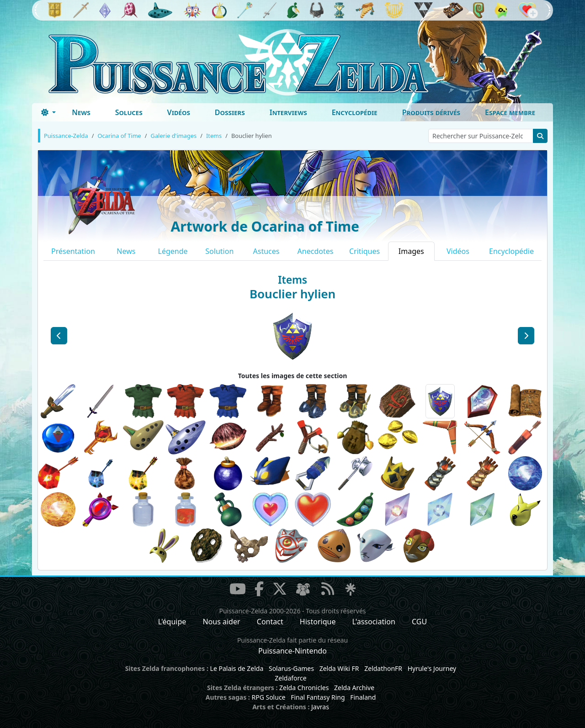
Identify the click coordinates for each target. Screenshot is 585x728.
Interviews (288, 112)
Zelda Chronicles (304, 688)
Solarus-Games (291, 668)
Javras (320, 707)
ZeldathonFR (383, 668)
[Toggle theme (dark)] (48, 112)
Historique (318, 622)
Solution (219, 251)
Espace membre (510, 112)
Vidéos (179, 112)
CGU (419, 622)
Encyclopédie (355, 112)
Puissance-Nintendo (292, 651)
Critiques (364, 251)
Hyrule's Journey (432, 668)
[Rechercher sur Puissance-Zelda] (481, 136)
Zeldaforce (290, 678)
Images (411, 251)
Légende (173, 251)
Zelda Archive (354, 688)
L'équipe (172, 622)
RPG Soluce (268, 697)
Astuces (266, 251)
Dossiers (230, 112)
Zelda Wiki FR (339, 668)
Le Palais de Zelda (237, 668)
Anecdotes (316, 251)
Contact (270, 622)
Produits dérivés (431, 112)
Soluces (129, 112)
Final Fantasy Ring (318, 697)
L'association (374, 622)
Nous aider (221, 622)
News (81, 112)
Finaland (363, 697)
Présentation (73, 251)
